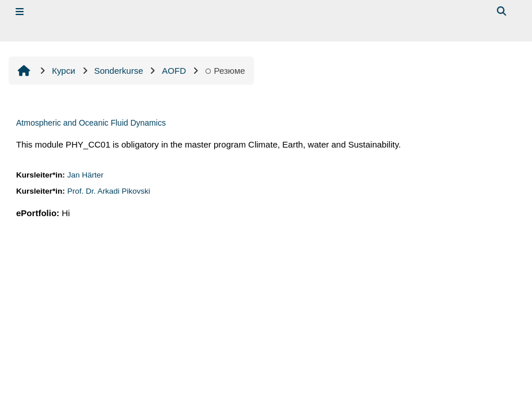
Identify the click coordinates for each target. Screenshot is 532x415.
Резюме (225, 71)
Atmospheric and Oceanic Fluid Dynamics (91, 123)
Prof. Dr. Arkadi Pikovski (109, 191)
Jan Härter (85, 175)
